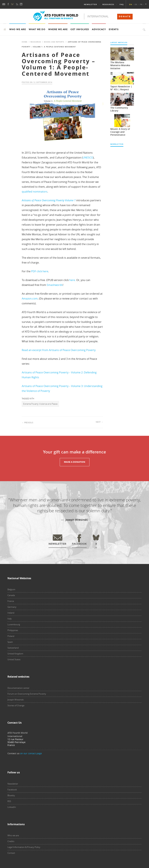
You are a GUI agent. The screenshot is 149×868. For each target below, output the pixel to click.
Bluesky (11, 795)
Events (114, 29)
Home (25, 42)
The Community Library (119, 109)
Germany (12, 607)
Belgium (11, 589)
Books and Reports (54, 42)
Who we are (13, 835)
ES (136, 5)
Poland (11, 636)
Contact (11, 853)
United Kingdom (15, 654)
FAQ (122, 5)
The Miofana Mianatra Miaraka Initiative (120, 65)
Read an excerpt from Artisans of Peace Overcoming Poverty (59, 350)
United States (14, 659)
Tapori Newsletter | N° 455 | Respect (121, 88)
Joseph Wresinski (16, 700)
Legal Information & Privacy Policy (24, 847)
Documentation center (18, 688)
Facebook (12, 790)
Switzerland (13, 648)
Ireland (11, 613)
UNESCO (88, 158)
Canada (11, 595)
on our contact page (31, 753)
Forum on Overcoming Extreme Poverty (27, 694)
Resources (108, 5)
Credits (11, 841)
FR (141, 5)
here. (72, 280)
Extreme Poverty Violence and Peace (40, 404)
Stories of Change (16, 705)
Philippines (13, 630)
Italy (10, 619)
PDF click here (40, 271)
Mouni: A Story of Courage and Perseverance (120, 132)
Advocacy (99, 29)
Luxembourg (14, 624)
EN (131, 5)
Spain (10, 642)
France (11, 601)
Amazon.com (30, 299)
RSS (9, 801)
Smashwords (55, 285)
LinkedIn (12, 807)
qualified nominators (35, 192)
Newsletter (90, 5)
